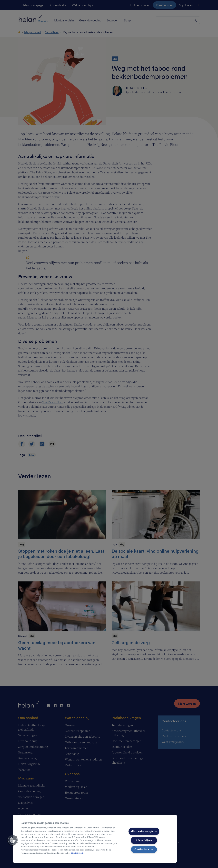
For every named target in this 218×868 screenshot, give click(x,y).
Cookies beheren (144, 849)
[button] (13, 840)
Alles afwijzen (144, 840)
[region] (95, 839)
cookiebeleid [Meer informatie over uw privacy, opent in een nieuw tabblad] (77, 853)
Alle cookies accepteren (144, 831)
